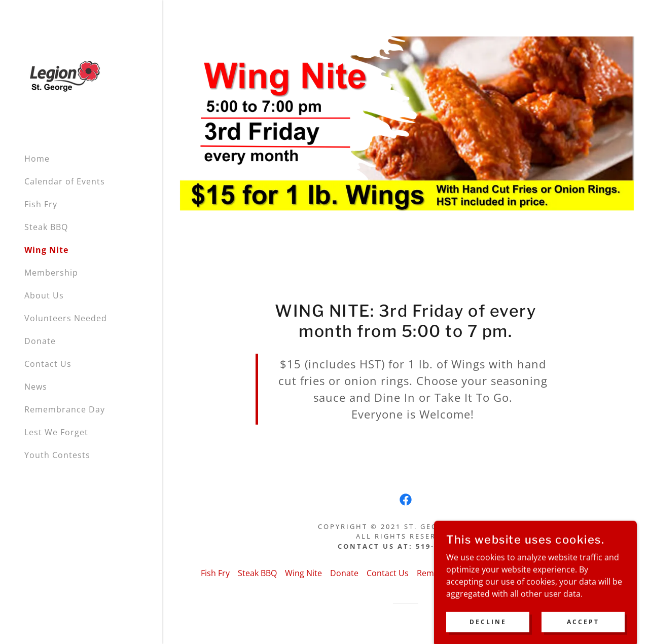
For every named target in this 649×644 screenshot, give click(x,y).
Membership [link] (51, 273)
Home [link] (37, 159)
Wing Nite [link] (46, 250)
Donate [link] (40, 341)
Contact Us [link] (48, 364)
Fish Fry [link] (41, 204)
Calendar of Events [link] (65, 181)
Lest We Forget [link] (56, 432)
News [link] (36, 387)
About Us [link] (44, 295)
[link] (66, 77)
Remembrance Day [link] (65, 409)
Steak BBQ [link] (46, 227)
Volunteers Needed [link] (66, 318)
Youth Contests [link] (57, 455)
